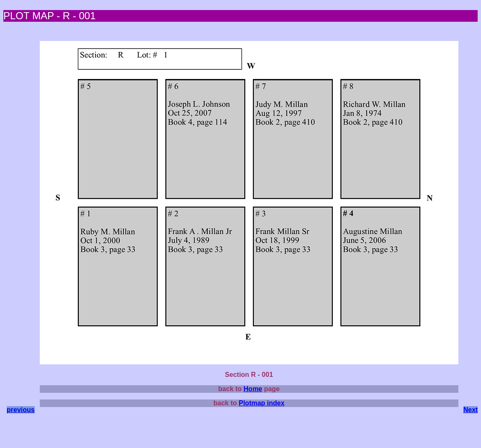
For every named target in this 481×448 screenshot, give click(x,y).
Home (253, 389)
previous (21, 410)
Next (471, 410)
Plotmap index (261, 403)
